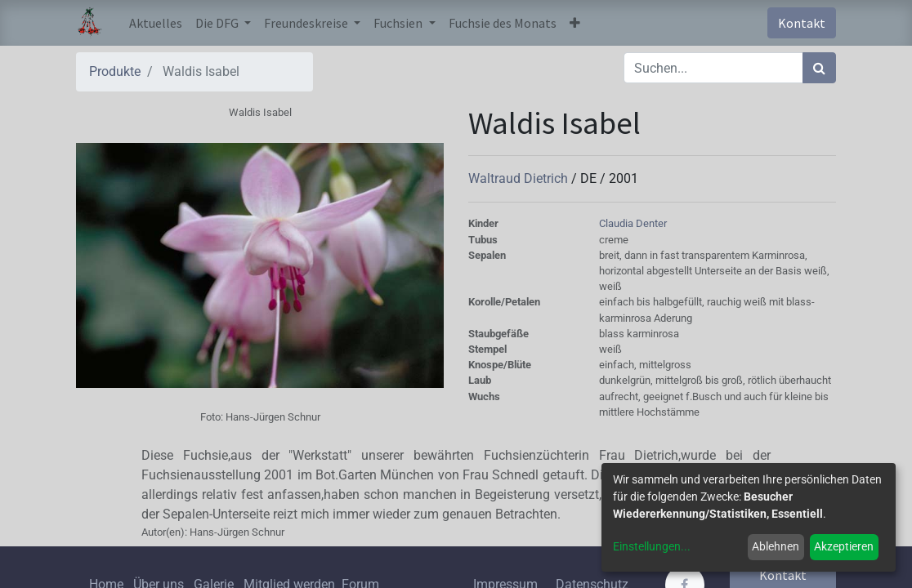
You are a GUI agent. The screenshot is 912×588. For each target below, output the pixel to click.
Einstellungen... (652, 546)
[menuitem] (156, 23)
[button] (575, 23)
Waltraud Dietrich (520, 178)
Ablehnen (776, 546)
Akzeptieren (844, 546)
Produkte (115, 71)
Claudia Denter (633, 223)
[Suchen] (819, 68)
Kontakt (802, 23)
